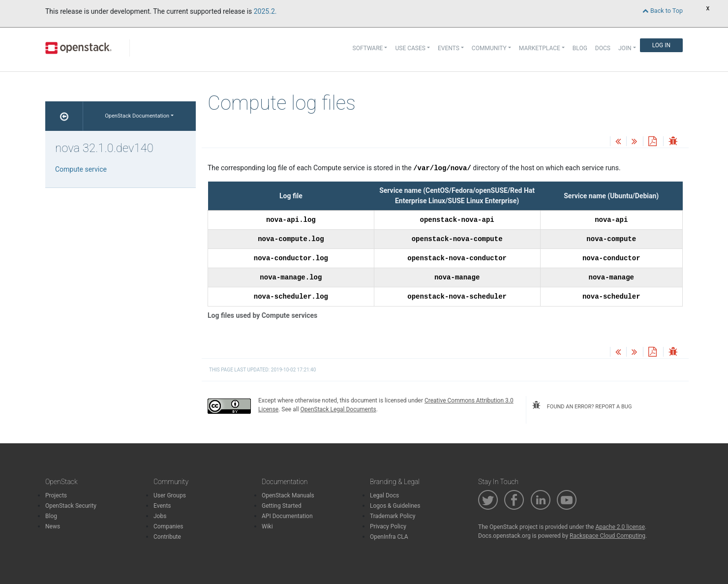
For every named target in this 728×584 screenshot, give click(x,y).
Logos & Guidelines (395, 506)
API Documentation (287, 516)
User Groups (170, 495)
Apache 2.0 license (620, 527)
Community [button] (489, 48)
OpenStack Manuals (288, 495)
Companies (168, 526)
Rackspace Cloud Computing (607, 536)
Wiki (267, 526)
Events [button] (449, 48)
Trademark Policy (393, 516)
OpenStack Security (71, 506)
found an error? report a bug (582, 405)
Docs (603, 48)
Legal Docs (384, 495)
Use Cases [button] (410, 48)
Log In (661, 45)
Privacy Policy (388, 526)
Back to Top (663, 11)
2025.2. (265, 11)
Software (368, 48)
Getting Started (282, 506)
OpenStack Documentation (137, 116)
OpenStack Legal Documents (338, 409)
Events (162, 506)
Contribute (167, 537)
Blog (580, 48)
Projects (56, 495)
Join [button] (625, 48)
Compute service (81, 169)
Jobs (160, 516)
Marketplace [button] (540, 48)
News (53, 526)
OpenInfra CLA (389, 537)
